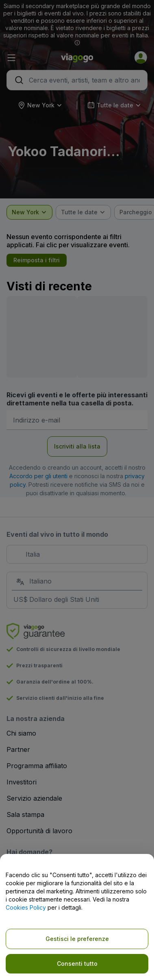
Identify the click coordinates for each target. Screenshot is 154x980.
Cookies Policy (26, 907)
